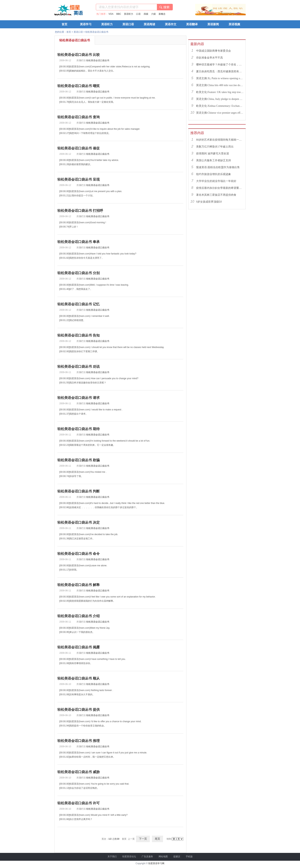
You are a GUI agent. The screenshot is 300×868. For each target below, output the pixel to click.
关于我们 (112, 857)
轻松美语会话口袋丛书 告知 (79, 335)
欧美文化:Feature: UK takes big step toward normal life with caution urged (220, 92)
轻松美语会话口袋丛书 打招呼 (80, 211)
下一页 (143, 839)
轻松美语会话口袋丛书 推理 (79, 741)
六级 (153, 14)
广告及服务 (147, 857)
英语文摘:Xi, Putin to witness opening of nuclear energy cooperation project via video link (220, 78)
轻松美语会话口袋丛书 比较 (79, 55)
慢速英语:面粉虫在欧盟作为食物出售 (218, 167)
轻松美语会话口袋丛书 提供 (79, 710)
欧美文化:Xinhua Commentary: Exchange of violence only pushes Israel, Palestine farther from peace (220, 106)
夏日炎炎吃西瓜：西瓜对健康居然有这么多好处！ (220, 71)
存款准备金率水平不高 (210, 58)
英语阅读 (149, 24)
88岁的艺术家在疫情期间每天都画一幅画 (220, 140)
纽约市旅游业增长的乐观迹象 (214, 174)
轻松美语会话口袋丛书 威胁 (79, 772)
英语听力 (129, 14)
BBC (119, 14)
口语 (138, 14)
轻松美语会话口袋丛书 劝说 (79, 367)
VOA (111, 14)
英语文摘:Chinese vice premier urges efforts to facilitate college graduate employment (220, 113)
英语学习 (86, 24)
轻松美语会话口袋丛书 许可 (79, 803)
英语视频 (234, 24)
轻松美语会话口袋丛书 (97, 32)
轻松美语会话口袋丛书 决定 (79, 522)
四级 (146, 14)
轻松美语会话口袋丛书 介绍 (79, 616)
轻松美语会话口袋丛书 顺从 (79, 678)
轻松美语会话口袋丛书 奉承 (79, 242)
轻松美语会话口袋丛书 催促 (79, 148)
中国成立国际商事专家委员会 (214, 51)
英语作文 (171, 24)
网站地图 (163, 857)
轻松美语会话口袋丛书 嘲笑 (79, 86)
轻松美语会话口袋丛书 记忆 (79, 304)
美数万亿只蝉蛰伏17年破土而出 (215, 147)
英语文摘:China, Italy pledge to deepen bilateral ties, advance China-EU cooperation (220, 99)
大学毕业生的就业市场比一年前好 (216, 181)
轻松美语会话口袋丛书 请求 (79, 398)
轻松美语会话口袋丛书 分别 (79, 273)
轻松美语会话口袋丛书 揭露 (79, 647)
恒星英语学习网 (156, 863)
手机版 (189, 857)
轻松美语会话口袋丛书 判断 (79, 491)
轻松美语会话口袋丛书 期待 (79, 429)
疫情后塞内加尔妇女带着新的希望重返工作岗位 (220, 188)
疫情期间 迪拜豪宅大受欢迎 (213, 154)
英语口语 (128, 24)
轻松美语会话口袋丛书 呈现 (79, 179)
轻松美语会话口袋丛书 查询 (79, 117)
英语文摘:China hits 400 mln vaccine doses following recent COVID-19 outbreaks (220, 85)
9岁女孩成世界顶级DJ (209, 202)
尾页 (157, 839)
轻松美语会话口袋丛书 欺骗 (79, 460)
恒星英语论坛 (129, 857)
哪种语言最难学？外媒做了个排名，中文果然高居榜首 (220, 65)
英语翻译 (192, 24)
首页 (64, 24)
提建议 (177, 857)
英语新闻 (213, 24)
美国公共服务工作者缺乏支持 (214, 160)
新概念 (162, 14)
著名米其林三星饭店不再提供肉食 (216, 195)
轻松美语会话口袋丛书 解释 (79, 585)
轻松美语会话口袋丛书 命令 (79, 554)
